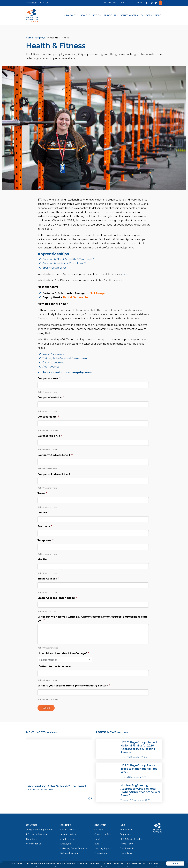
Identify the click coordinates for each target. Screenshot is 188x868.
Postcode (45, 526)
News (123, 3)
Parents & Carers (129, 15)
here (125, 273)
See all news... (123, 732)
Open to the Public (104, 834)
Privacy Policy (127, 843)
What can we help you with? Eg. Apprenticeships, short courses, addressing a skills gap (92, 618)
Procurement (101, 852)
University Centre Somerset (74, 848)
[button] (89, 766)
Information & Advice (36, 834)
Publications (126, 852)
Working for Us (34, 843)
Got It (175, 864)
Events (97, 15)
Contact (139, 3)
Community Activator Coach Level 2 (64, 263)
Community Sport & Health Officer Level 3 (68, 259)
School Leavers (68, 829)
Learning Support (103, 848)
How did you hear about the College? (63, 653)
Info (123, 824)
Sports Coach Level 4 (55, 267)
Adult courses (51, 366)
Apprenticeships (68, 834)
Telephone (46, 540)
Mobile (42, 559)
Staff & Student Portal (108, 3)
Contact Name (48, 416)
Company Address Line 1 (55, 454)
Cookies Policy (152, 863)
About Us (85, 15)
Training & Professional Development (65, 358)
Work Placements (53, 354)
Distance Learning (53, 362)
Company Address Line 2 (54, 474)
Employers (146, 15)
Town (42, 493)
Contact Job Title (50, 435)
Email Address (48, 578)
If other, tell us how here (54, 666)
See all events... (53, 732)
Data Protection (128, 848)
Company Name (49, 378)
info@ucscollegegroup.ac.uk (40, 829)
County (43, 512)
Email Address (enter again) (57, 597)
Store (158, 15)
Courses (66, 824)
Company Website (51, 397)
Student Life (110, 15)
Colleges (99, 829)
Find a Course (71, 15)
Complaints (32, 838)
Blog (131, 3)
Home (29, 37)
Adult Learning (68, 838)
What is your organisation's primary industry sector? (74, 685)
